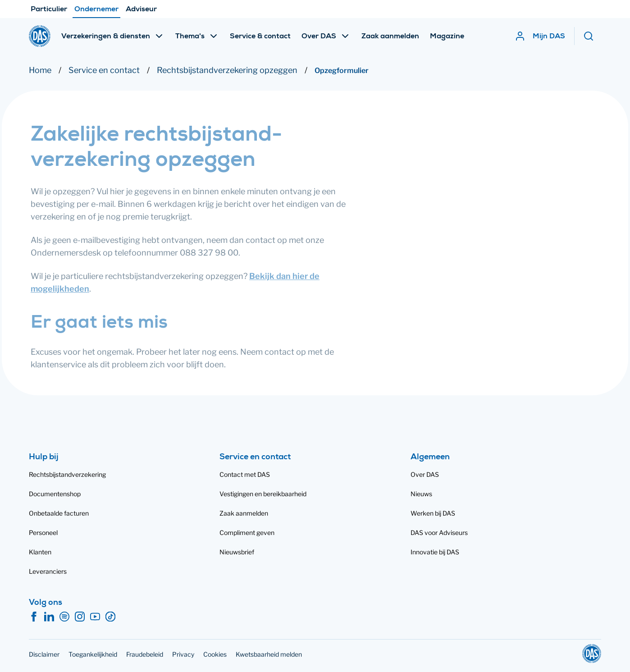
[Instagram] (80, 617)
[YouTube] (95, 617)
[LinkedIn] (49, 617)
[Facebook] (34, 617)
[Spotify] (64, 617)
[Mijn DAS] (540, 36)
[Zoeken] (592, 36)
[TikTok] (110, 617)
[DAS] (40, 36)
